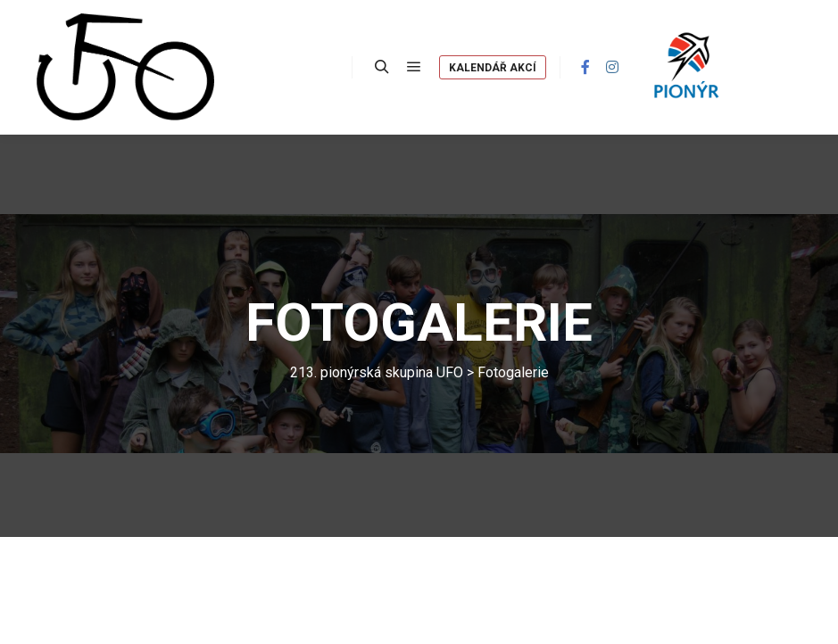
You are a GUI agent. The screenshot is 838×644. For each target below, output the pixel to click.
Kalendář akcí (493, 68)
